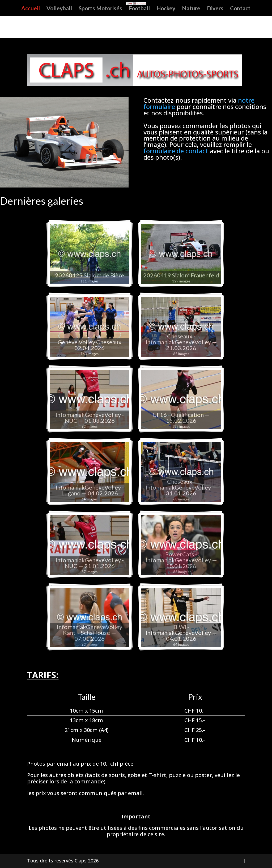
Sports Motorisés (100, 9)
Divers (215, 9)
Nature (191, 9)
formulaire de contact (176, 151)
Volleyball (59, 9)
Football (139, 9)
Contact (240, 9)
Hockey (166, 9)
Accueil (31, 9)
